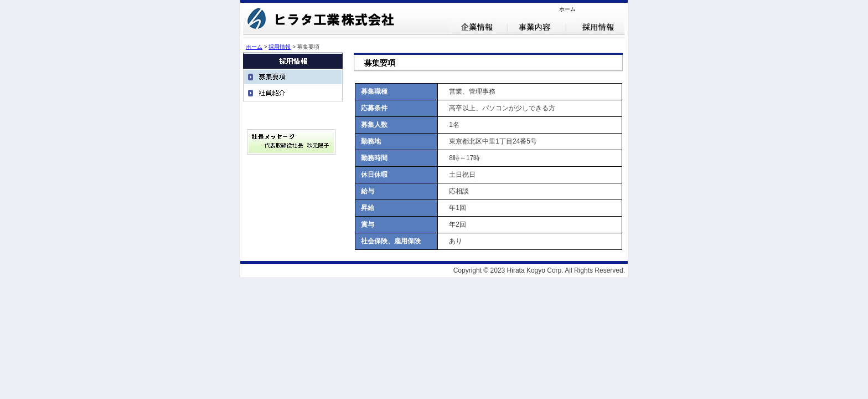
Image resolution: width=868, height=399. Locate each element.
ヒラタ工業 (323, 21)
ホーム (567, 9)
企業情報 (478, 27)
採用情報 (596, 27)
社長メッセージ (291, 142)
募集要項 (293, 77)
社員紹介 (293, 93)
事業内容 (537, 27)
